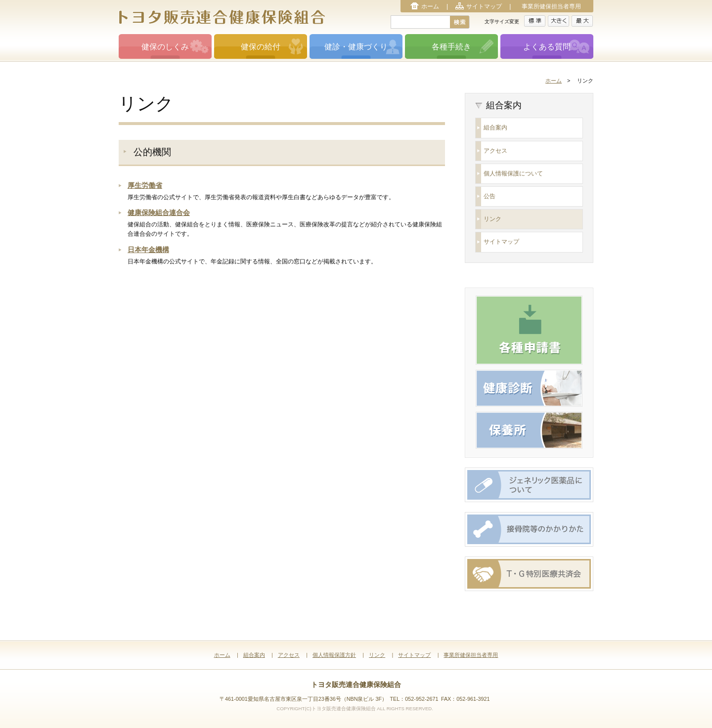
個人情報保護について (513, 173)
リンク (492, 219)
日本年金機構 (148, 250)
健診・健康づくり (356, 47)
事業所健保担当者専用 (551, 6)
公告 (489, 196)
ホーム (430, 6)
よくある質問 (547, 47)
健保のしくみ (165, 47)
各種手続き (451, 47)
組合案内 (495, 128)
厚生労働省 (145, 185)
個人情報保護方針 (334, 655)
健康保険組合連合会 (159, 213)
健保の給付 (261, 47)
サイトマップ (484, 6)
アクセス (495, 151)
